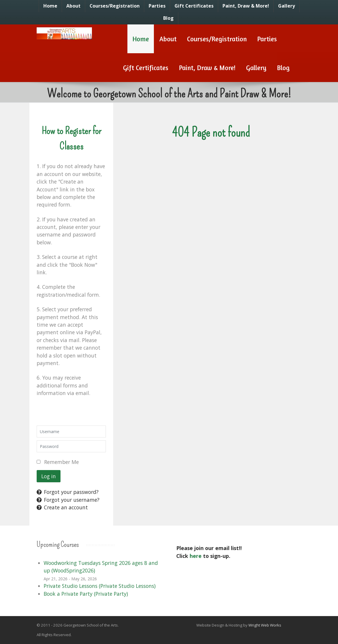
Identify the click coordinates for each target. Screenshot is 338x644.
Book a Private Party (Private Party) (86, 594)
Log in (49, 476)
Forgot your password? (68, 492)
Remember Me (62, 462)
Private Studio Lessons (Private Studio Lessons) (100, 586)
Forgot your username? (68, 500)
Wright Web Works (265, 625)
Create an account (62, 507)
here (196, 556)
